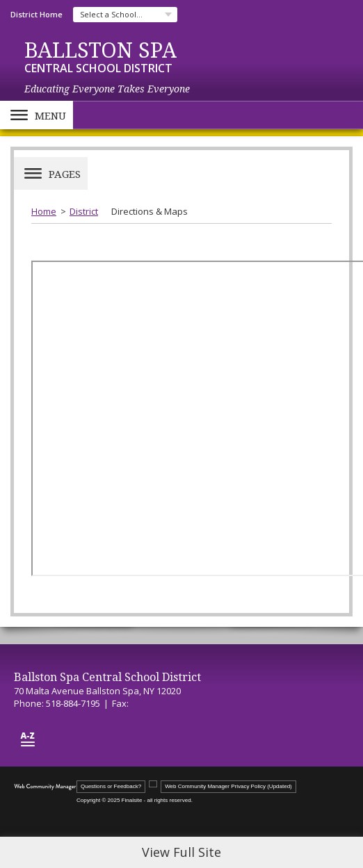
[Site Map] (28, 739)
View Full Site (181, 852)
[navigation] (125, 15)
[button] (37, 115)
